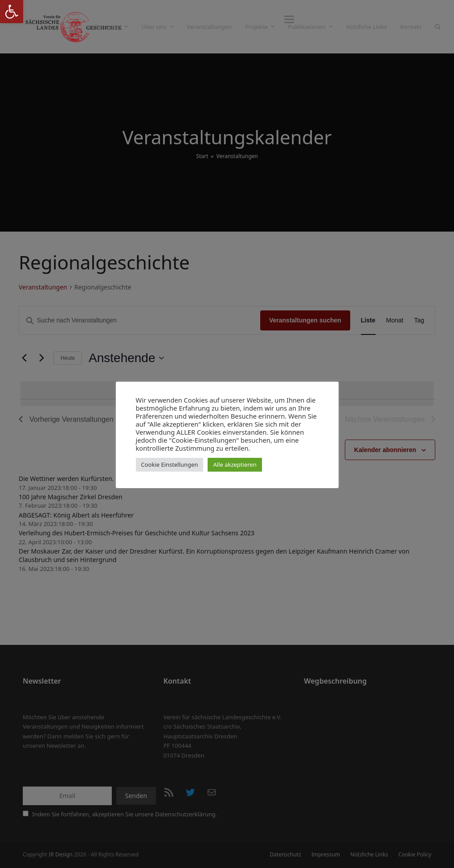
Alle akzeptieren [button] (235, 465)
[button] (438, 27)
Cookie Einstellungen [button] (170, 465)
